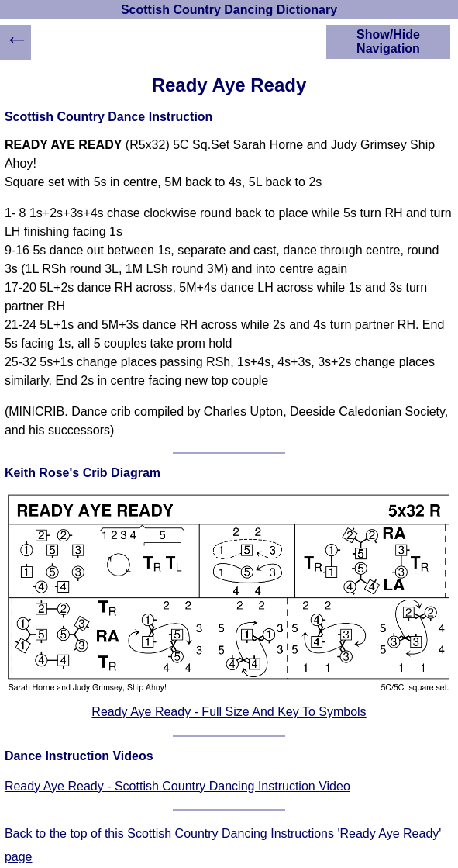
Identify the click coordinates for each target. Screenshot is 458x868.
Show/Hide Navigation (388, 41)
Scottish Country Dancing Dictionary (229, 10)
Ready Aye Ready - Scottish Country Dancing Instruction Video (177, 786)
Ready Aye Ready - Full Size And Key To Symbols (229, 712)
